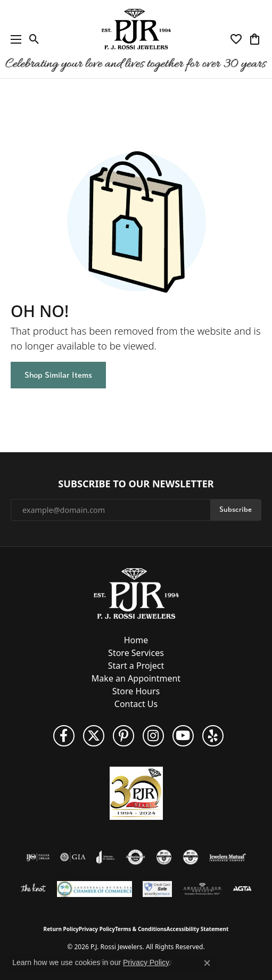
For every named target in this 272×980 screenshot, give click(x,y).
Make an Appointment (136, 678)
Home (136, 640)
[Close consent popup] (207, 963)
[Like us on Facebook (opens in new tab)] (64, 736)
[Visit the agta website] (242, 889)
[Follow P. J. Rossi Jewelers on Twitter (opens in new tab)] (94, 736)
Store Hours (136, 691)
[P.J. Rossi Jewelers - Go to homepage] (136, 593)
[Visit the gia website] (73, 857)
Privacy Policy (97, 929)
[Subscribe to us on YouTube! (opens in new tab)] (183, 736)
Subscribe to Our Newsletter (136, 484)
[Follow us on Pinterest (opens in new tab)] (123, 736)
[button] (34, 39)
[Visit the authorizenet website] (135, 857)
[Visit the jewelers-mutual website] (228, 857)
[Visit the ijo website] (38, 857)
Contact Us (136, 704)
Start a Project (136, 666)
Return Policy (61, 929)
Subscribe (236, 509)
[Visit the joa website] (106, 857)
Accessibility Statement (198, 929)
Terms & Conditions (141, 929)
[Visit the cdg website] (164, 857)
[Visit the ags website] (202, 889)
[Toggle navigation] (13, 39)
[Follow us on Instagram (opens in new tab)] (153, 736)
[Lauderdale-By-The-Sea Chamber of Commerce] (94, 889)
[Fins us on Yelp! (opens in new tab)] (213, 736)
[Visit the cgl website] (191, 857)
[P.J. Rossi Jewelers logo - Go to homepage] (136, 39)
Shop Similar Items (58, 375)
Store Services (136, 653)
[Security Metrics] (157, 889)
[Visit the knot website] (33, 889)
